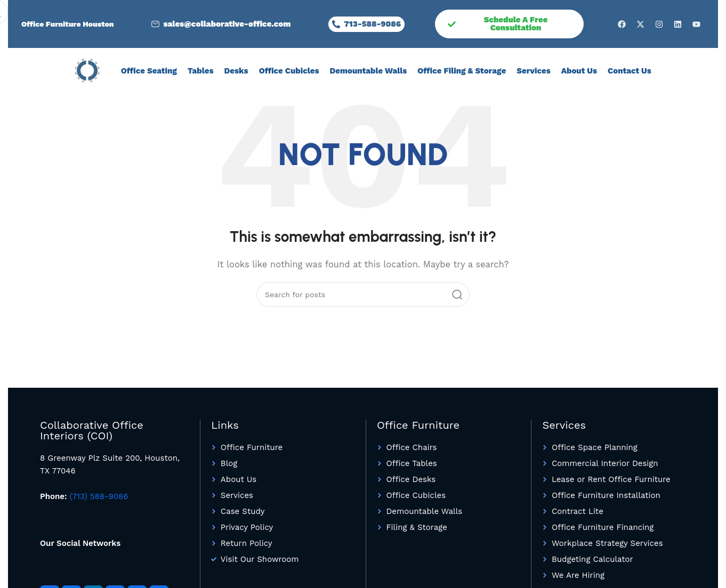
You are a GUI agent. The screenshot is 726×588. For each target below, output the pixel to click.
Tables (201, 71)
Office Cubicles (289, 71)
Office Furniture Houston (68, 24)
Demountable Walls (368, 71)
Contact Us (630, 71)
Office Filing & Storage (462, 71)
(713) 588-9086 (99, 496)
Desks (236, 71)
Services (533, 71)
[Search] (363, 295)
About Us (579, 71)
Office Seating (149, 71)
